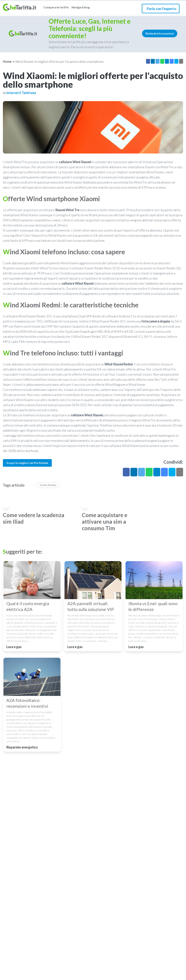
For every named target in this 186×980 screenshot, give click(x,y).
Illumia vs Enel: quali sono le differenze (153, 606)
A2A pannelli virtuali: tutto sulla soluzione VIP (91, 606)
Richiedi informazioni (160, 33)
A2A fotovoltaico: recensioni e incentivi (27, 703)
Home (7, 61)
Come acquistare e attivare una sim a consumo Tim (105, 521)
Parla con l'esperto (161, 9)
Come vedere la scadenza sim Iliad (34, 518)
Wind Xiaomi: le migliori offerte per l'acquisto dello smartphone (59, 61)
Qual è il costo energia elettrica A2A (28, 606)
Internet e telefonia (21, 93)
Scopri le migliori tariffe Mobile (27, 463)
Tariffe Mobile (48, 485)
